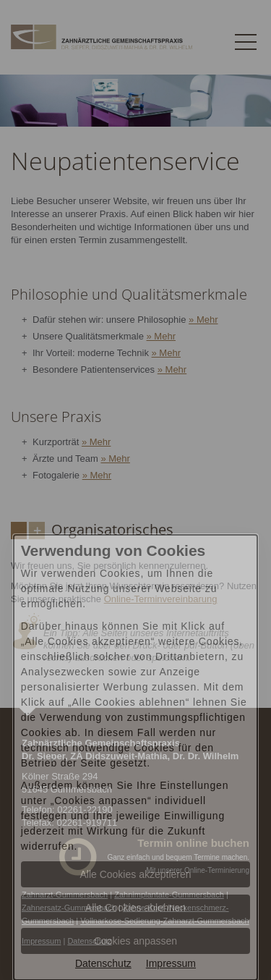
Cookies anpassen (135, 941)
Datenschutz (103, 963)
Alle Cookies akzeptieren (135, 874)
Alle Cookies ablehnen (135, 908)
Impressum (171, 963)
